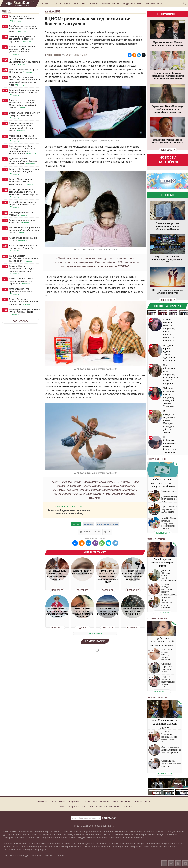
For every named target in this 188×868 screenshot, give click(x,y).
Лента (6, 11)
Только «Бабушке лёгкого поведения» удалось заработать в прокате (57, 613)
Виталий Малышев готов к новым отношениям (133, 611)
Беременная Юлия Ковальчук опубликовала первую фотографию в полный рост (168, 109)
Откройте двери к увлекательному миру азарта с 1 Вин (25, 62)
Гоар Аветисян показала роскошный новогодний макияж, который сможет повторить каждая (162, 645)
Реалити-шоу (154, 3)
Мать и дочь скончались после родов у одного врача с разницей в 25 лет (108, 576)
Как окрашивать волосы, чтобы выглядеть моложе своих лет (57, 575)
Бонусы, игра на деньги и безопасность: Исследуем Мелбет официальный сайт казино (23, 104)
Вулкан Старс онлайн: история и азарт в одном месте (25, 115)
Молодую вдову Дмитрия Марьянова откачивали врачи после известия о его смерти (168, 76)
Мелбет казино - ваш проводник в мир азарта (21, 292)
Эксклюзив (63, 3)
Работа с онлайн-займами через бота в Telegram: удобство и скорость (22, 50)
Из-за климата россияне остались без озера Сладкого (108, 611)
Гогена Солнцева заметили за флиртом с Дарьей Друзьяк (165, 724)
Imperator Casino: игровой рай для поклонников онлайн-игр (24, 93)
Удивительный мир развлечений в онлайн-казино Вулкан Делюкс (24, 161)
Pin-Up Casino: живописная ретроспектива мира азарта (23, 205)
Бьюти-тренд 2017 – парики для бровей (82, 572)
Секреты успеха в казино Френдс (22, 214)
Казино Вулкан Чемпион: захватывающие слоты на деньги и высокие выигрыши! (24, 193)
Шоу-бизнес (157, 459)
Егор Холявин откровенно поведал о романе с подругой (83, 613)
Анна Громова (54, 55)
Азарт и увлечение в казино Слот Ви (23, 239)
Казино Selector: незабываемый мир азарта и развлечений (24, 258)
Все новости (21, 321)
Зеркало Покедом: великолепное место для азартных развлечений (22, 270)
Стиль (94, 3)
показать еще (95, 633)
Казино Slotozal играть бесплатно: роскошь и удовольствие (21, 182)
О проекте (61, 807)
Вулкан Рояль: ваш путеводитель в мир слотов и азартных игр (24, 302)
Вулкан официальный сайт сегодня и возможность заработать (23, 281)
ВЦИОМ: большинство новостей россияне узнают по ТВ (168, 259)
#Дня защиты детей (107, 524)
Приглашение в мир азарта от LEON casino (24, 71)
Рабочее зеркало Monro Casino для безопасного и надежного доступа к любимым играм (23, 150)
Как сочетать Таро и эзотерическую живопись (22, 19)
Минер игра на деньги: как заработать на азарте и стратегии (22, 39)
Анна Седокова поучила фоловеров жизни (162, 563)
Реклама (128, 807)
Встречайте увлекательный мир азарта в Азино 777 (23, 248)
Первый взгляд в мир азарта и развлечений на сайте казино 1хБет (24, 230)
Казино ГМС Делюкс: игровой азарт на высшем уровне (24, 172)
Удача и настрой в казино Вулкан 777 (22, 221)
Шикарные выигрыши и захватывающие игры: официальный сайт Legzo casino (22, 127)
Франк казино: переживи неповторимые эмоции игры (23, 138)
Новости (47, 3)
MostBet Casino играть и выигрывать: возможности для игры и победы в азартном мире (24, 81)
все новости (168, 150)
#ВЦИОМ (88, 524)
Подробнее (57, 590)
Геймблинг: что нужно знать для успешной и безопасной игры (23, 29)
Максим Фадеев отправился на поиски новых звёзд (69, 512)
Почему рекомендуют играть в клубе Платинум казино (24, 312)
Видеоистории (132, 3)
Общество (80, 3)
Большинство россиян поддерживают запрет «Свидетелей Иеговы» (168, 226)
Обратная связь (77, 807)
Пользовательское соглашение (104, 807)
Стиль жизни (158, 618)
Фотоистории (110, 3)
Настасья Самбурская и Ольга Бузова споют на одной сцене (133, 575)
